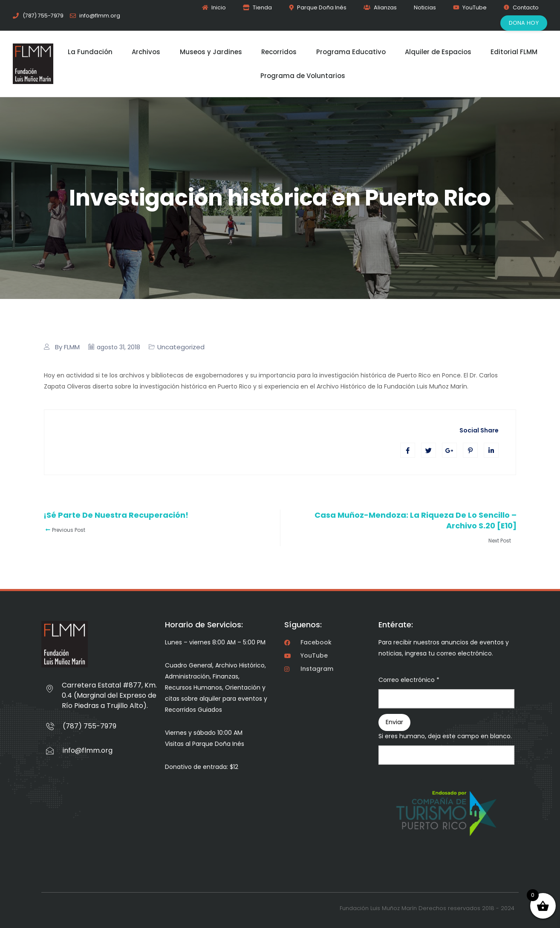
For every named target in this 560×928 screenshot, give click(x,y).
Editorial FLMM (514, 52)
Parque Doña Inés (318, 7)
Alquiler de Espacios (438, 52)
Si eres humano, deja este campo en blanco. (445, 736)
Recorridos (279, 52)
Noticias (425, 7)
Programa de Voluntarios (303, 76)
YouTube (470, 7)
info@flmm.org (88, 750)
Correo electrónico (409, 680)
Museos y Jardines (211, 52)
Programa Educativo (351, 52)
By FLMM (67, 347)
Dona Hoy (524, 23)
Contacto (521, 7)
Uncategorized (181, 347)
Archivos (146, 52)
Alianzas (380, 7)
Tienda (257, 7)
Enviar (394, 722)
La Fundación (90, 52)
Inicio (214, 7)
